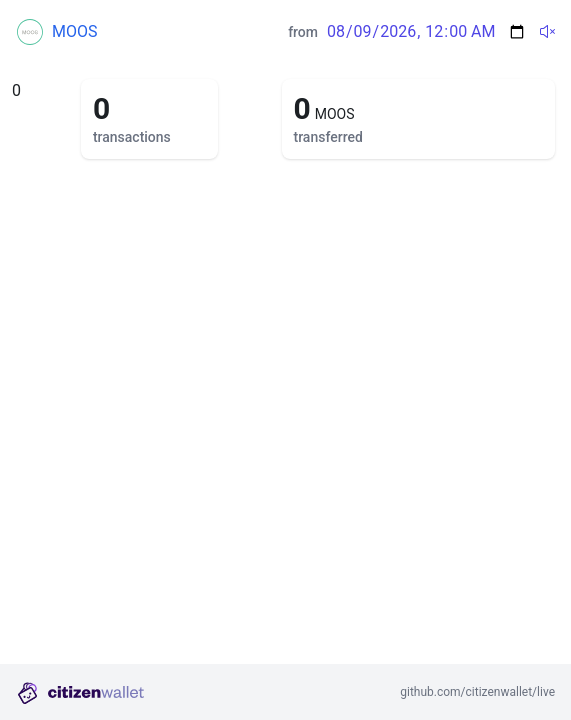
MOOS (74, 31)
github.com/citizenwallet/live (477, 692)
